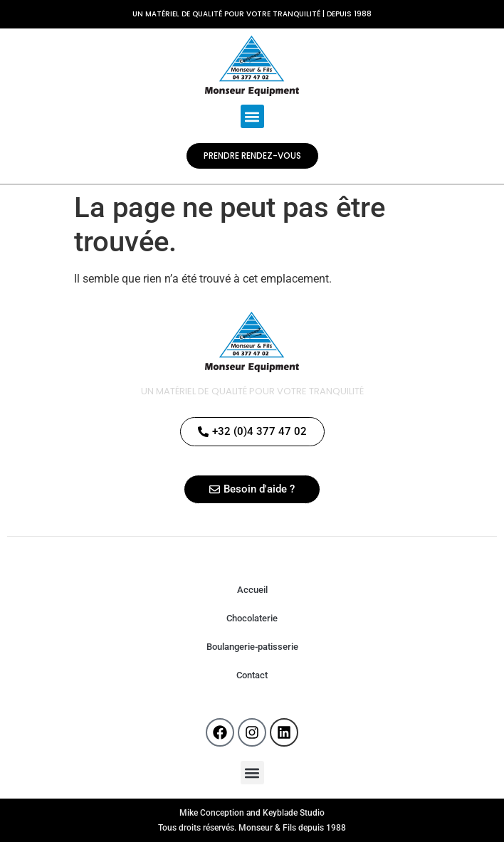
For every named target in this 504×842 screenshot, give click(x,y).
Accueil (252, 590)
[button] (252, 116)
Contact (252, 675)
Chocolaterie (252, 618)
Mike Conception (212, 813)
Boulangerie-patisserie (252, 647)
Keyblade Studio (294, 813)
